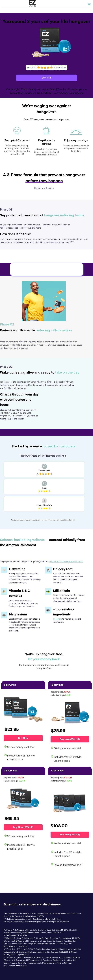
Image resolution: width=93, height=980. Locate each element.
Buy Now (23, 738)
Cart (90, 2)
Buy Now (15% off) (70, 739)
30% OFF (47, 78)
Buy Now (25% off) (23, 827)
